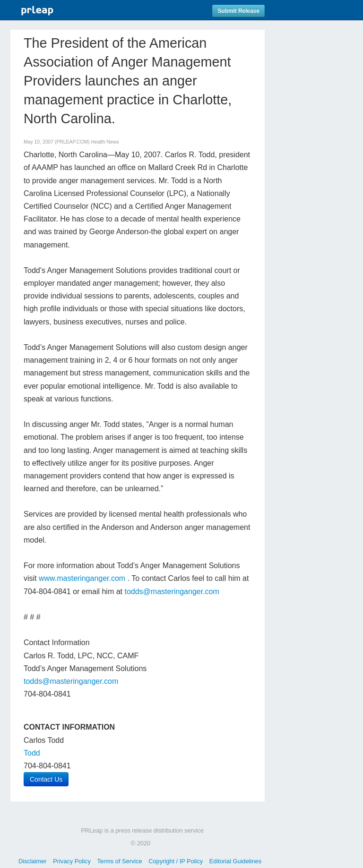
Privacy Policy (72, 861)
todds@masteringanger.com (172, 591)
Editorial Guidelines (235, 861)
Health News (105, 142)
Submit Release (238, 11)
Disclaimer (33, 861)
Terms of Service (119, 861)
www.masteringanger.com (82, 578)
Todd (32, 753)
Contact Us (46, 779)
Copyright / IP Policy (176, 861)
